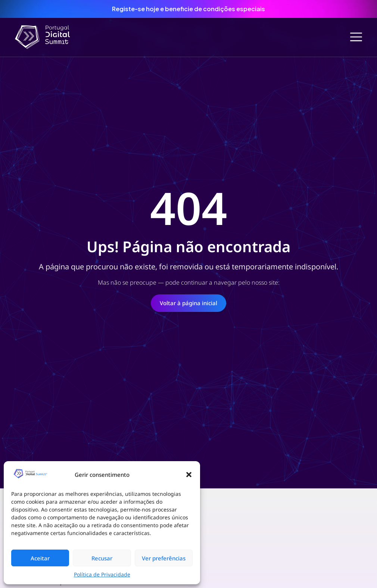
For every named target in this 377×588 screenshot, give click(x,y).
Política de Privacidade (102, 574)
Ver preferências (164, 558)
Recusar (102, 558)
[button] (189, 475)
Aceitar (40, 558)
